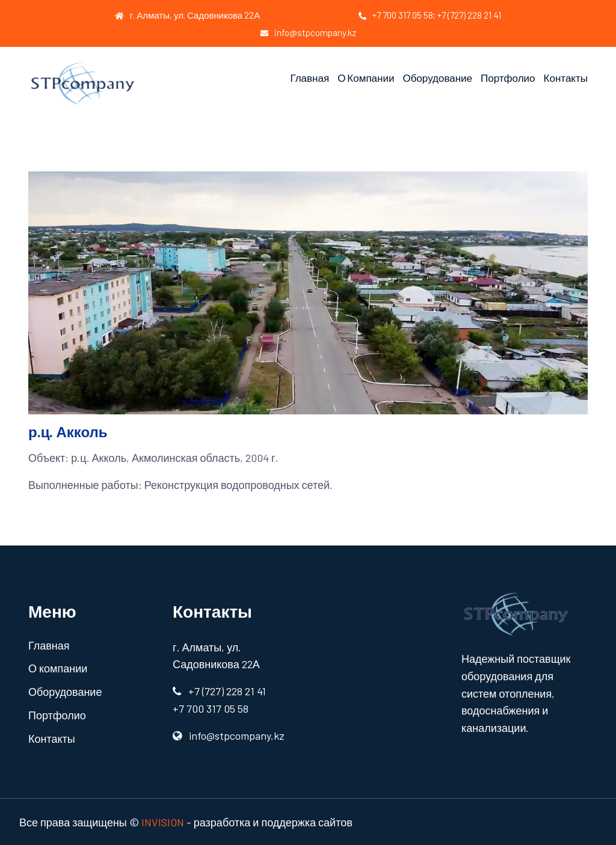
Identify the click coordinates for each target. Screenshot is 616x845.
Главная (310, 78)
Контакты (566, 78)
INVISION (163, 822)
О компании (366, 78)
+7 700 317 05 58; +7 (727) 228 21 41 (430, 15)
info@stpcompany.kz (308, 32)
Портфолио (508, 78)
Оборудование (437, 78)
